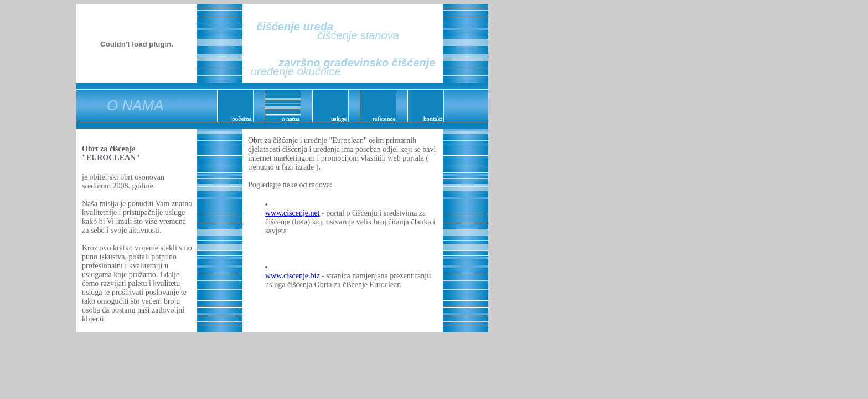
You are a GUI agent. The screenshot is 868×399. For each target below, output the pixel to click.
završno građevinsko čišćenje (357, 63)
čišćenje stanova (358, 35)
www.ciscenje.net (293, 213)
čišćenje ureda (295, 27)
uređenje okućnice (296, 71)
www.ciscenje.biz (293, 276)
